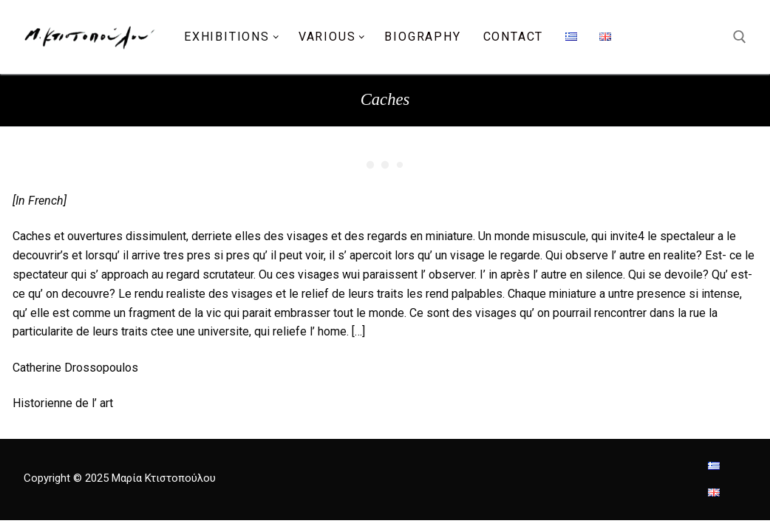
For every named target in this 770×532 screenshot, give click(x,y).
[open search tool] (740, 37)
